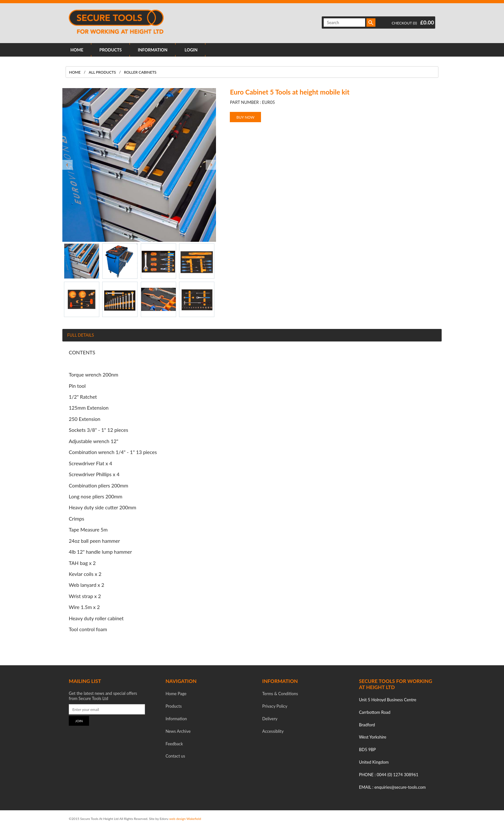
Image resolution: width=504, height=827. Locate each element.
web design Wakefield (185, 819)
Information (176, 719)
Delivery (270, 719)
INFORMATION (153, 50)
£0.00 (427, 22)
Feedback (174, 744)
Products (174, 706)
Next (211, 165)
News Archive (178, 731)
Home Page (176, 694)
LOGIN (191, 50)
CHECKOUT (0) (405, 23)
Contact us (175, 756)
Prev (67, 165)
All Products (102, 72)
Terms (280, 694)
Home (75, 72)
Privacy (275, 706)
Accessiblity (273, 731)
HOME (77, 50)
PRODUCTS (111, 50)
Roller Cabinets (140, 72)
